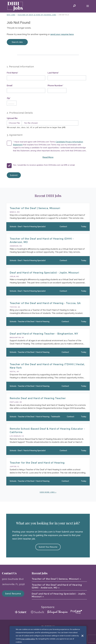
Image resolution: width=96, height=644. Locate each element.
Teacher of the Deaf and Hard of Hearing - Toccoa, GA (45, 303)
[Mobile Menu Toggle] (88, 6)
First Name (12, 73)
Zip (9, 98)
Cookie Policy (37, 638)
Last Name (53, 73)
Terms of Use (50, 638)
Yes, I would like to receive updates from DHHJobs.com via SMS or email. (44, 165)
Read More (57, 157)
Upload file (12, 118)
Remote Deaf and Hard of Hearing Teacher (38, 398)
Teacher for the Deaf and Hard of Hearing (37, 463)
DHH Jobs (11, 15)
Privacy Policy (64, 638)
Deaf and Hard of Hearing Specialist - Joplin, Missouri (44, 273)
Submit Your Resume (48, 547)
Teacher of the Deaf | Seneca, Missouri (35, 208)
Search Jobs (17, 42)
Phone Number (55, 85)
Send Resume (13, 594)
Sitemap (76, 638)
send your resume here (62, 34)
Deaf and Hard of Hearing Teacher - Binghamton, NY (44, 334)
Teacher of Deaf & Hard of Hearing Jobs (37, 15)
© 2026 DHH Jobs (22, 638)
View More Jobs (47, 492)
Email (10, 85)
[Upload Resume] (42, 123)
